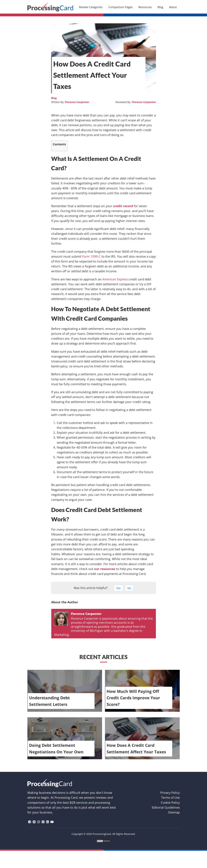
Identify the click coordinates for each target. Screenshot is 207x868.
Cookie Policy (170, 802)
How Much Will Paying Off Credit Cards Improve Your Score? (133, 698)
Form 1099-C (91, 256)
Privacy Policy (170, 793)
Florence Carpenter (77, 102)
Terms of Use (170, 797)
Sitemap (174, 812)
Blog (54, 98)
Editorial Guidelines (166, 807)
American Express (115, 279)
